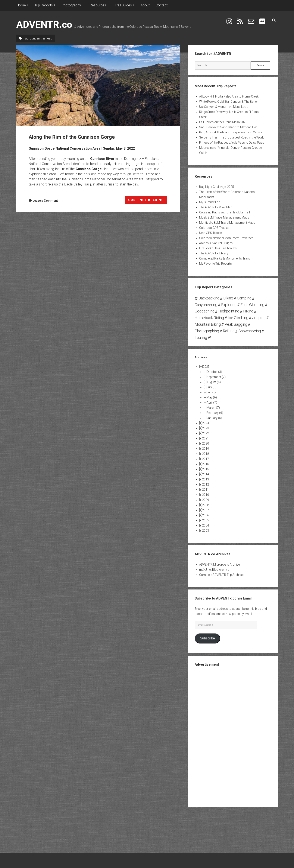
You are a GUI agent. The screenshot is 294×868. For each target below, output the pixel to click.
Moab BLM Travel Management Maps (224, 217)
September (216, 377)
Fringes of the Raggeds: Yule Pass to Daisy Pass (232, 143)
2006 (206, 515)
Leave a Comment (45, 201)
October (214, 372)
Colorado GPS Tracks (214, 228)
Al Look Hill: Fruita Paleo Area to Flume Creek (229, 96)
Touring (201, 338)
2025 (206, 367)
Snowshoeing (250, 331)
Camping (244, 298)
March (213, 408)
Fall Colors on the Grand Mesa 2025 (223, 122)
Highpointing (229, 311)
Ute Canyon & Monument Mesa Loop (224, 107)
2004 (206, 525)
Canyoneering (206, 305)
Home (21, 5)
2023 (206, 428)
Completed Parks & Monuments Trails (225, 258)
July (212, 387)
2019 (206, 449)
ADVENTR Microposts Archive (219, 565)
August (214, 382)
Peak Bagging (236, 324)
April (212, 403)
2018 (206, 454)
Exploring (229, 305)
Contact (162, 5)
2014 (206, 474)
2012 (206, 484)
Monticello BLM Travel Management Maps (227, 223)
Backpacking (209, 298)
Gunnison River (102, 159)
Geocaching (205, 311)
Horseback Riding (209, 318)
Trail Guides (123, 5)
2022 (206, 433)
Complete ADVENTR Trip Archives (222, 575)
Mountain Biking (208, 324)
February (215, 413)
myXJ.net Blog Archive (214, 570)
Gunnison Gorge (89, 169)
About (145, 5)
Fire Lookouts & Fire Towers (218, 248)
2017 (206, 459)
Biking (228, 298)
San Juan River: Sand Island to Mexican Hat (228, 127)
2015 (206, 469)
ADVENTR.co (44, 24)
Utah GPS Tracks (211, 233)
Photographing (207, 331)
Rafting (229, 331)
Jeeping (259, 318)
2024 (206, 423)
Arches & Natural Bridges (216, 243)
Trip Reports (44, 5)
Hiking (248, 311)
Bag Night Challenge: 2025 (217, 187)
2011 (206, 490)
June (212, 392)
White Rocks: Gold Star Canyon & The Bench (229, 102)
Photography (71, 5)
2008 (206, 505)
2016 (206, 464)
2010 (206, 495)
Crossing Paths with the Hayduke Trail (224, 212)
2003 (206, 531)
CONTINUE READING (148, 201)
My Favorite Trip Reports (215, 264)
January (214, 418)
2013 (206, 479)
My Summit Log (210, 202)
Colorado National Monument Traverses (226, 238)
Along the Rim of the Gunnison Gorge (98, 86)
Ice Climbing (238, 318)
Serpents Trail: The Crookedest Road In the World (232, 137)
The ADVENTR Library (214, 253)
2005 (206, 520)
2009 (206, 500)
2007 (206, 510)
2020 (206, 443)
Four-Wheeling (252, 305)
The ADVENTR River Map (216, 207)
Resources (98, 5)
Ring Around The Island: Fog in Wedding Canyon (231, 132)
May (212, 397)
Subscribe (207, 638)
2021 (206, 438)
